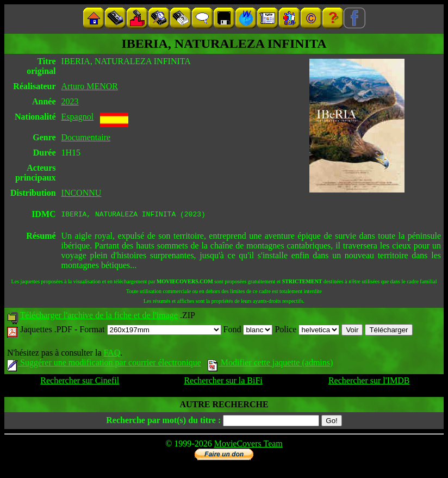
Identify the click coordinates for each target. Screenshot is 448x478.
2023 (70, 101)
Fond (248, 331)
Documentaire (86, 137)
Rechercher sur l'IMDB (369, 382)
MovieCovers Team (248, 445)
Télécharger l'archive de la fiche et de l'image (99, 317)
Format (150, 331)
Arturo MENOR (90, 86)
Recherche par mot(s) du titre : (163, 422)
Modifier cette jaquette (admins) (270, 364)
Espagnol (78, 117)
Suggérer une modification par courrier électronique (104, 364)
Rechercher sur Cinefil (80, 382)
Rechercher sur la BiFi (223, 382)
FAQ (112, 354)
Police (307, 331)
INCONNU (82, 193)
